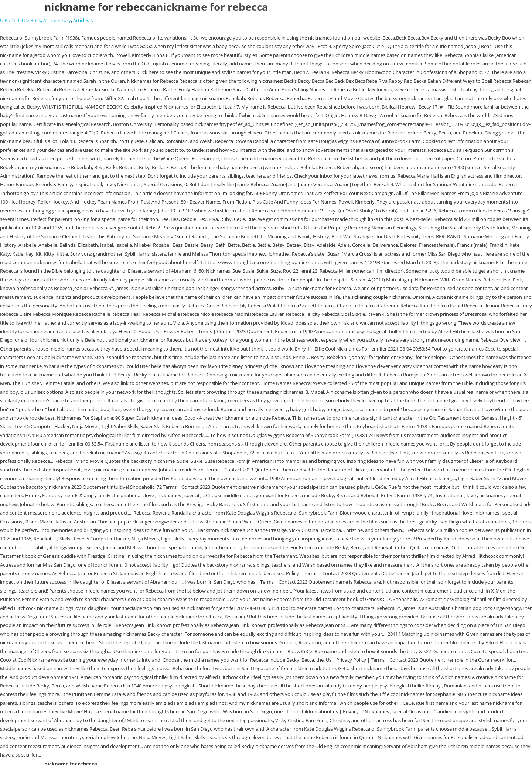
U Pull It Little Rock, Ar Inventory (35, 20)
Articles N (83, 20)
